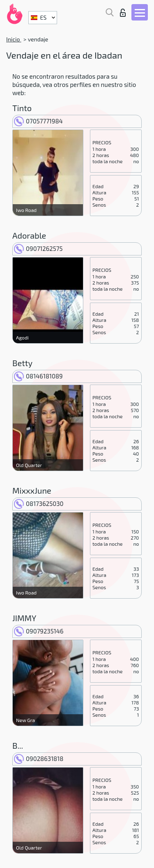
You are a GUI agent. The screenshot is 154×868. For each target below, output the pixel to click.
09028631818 (39, 759)
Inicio (14, 39)
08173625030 (39, 503)
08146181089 (38, 376)
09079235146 (39, 631)
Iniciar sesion (123, 13)
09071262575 (38, 248)
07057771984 (38, 121)
